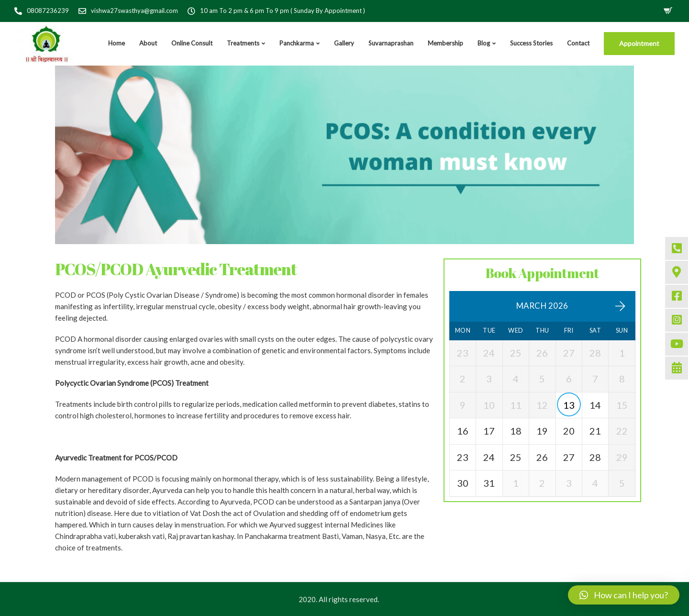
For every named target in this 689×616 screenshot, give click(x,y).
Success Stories (531, 43)
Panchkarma (297, 43)
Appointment (639, 43)
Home (117, 43)
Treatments (243, 43)
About (148, 43)
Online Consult (192, 43)
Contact (578, 43)
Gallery (344, 43)
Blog (484, 43)
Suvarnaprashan (391, 43)
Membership (445, 43)
